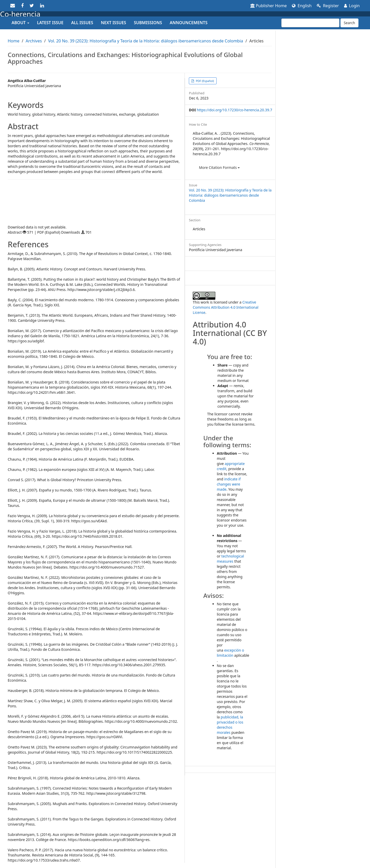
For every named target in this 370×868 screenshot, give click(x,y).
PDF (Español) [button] (204, 81)
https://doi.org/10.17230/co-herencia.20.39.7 (234, 110)
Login (352, 6)
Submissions (148, 23)
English (302, 6)
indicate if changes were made (229, 484)
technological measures (230, 559)
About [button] (20, 23)
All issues (82, 23)
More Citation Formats (219, 167)
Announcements (189, 23)
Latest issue (50, 23)
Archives (34, 41)
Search (349, 23)
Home (14, 41)
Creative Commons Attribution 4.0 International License (225, 307)
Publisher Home (269, 6)
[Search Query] (310, 23)
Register (328, 6)
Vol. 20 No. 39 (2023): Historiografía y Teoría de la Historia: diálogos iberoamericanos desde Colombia (146, 41)
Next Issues (114, 23)
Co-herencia (20, 14)
